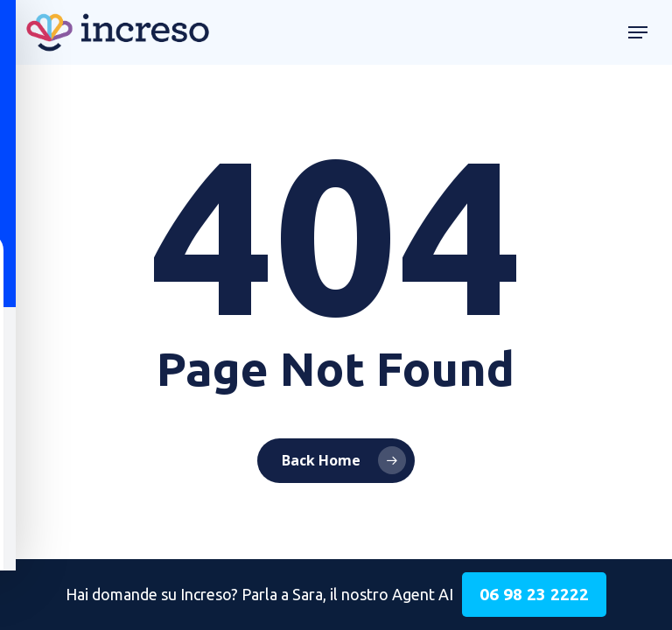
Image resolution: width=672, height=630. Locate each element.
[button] (638, 32)
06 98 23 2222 (534, 594)
